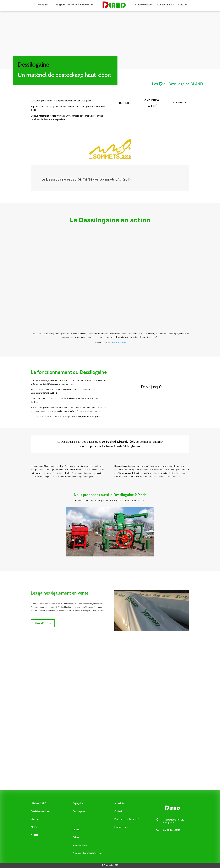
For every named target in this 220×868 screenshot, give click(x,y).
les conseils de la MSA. (117, 343)
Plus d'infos (43, 623)
